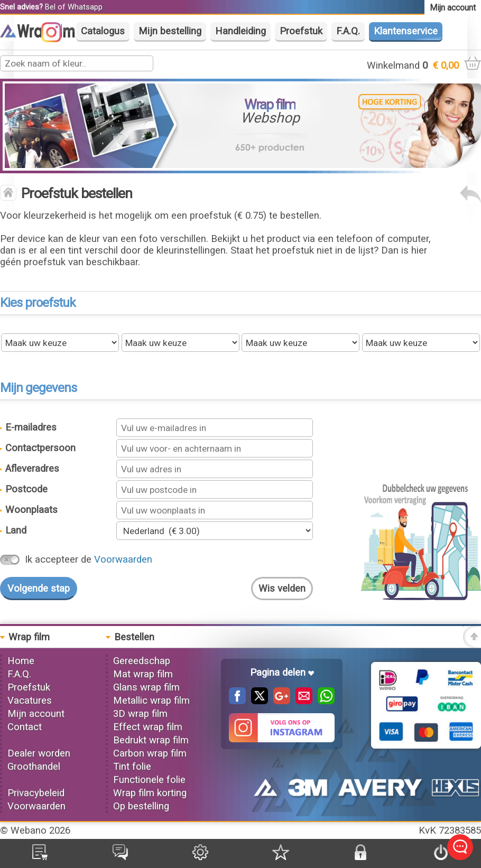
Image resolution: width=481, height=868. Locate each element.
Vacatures (30, 701)
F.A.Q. (348, 31)
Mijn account (36, 714)
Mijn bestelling (170, 31)
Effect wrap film (148, 727)
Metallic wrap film (151, 701)
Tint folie (132, 767)
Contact (25, 727)
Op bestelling (141, 806)
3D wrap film (140, 714)
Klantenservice (406, 31)
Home (21, 661)
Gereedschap (142, 661)
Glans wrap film (146, 687)
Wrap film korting (150, 793)
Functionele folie (149, 780)
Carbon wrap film (150, 753)
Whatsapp (85, 7)
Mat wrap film (143, 674)
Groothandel (34, 767)
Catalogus (103, 31)
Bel (50, 7)
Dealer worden (39, 753)
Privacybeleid (36, 793)
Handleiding (240, 31)
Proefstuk (301, 31)
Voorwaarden (123, 559)
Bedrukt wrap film (151, 740)
